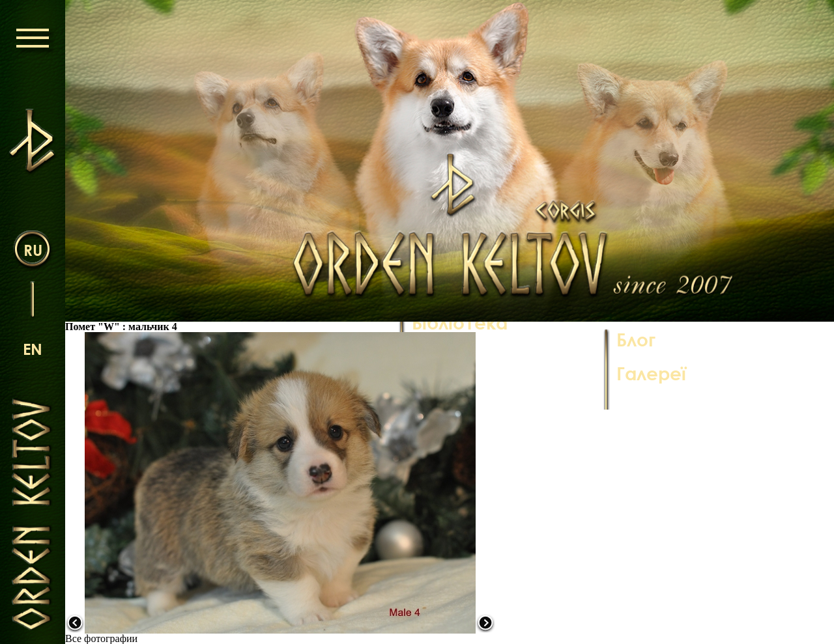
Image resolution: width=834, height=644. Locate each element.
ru (33, 250)
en (33, 349)
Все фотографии (101, 638)
